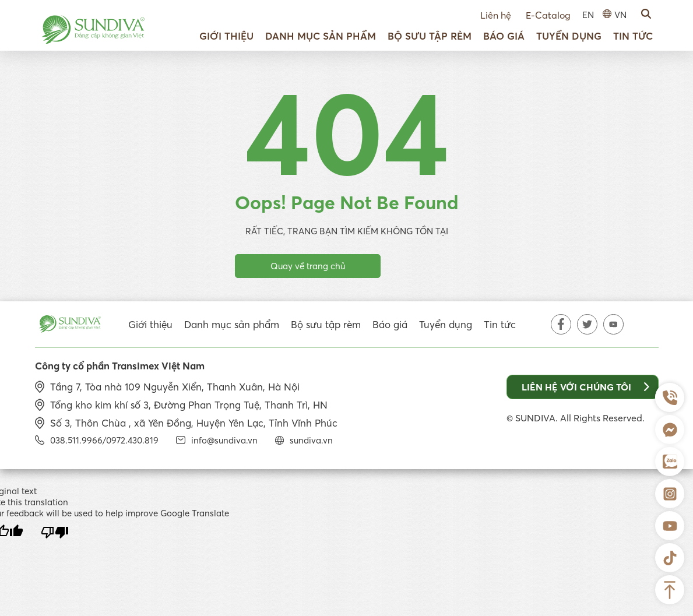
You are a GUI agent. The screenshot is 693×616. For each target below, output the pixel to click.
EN (588, 15)
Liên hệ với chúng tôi (585, 387)
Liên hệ (496, 15)
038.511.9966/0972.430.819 (104, 440)
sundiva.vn (311, 440)
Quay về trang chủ (308, 266)
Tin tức (633, 36)
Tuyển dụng (569, 36)
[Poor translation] (55, 533)
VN (620, 15)
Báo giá (504, 36)
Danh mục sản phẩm (321, 36)
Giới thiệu (226, 36)
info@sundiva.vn (224, 440)
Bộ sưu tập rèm (430, 36)
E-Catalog (548, 15)
